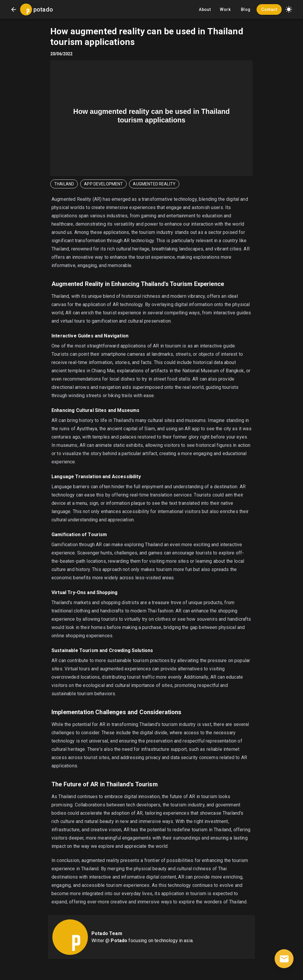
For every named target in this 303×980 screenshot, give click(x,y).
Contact (269, 10)
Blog (246, 10)
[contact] (284, 959)
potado (43, 9)
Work (225, 10)
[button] (289, 9)
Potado (119, 941)
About (205, 10)
